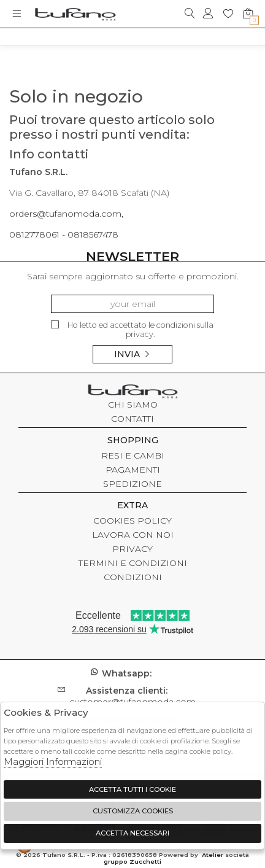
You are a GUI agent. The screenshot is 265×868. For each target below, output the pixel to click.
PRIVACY (132, 549)
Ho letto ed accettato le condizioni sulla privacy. (132, 330)
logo (75, 14)
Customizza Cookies (133, 811)
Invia (132, 354)
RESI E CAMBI (133, 455)
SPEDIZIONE (132, 484)
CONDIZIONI (133, 577)
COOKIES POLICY (132, 521)
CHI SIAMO (133, 405)
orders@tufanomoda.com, (66, 214)
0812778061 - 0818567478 (64, 234)
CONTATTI (132, 419)
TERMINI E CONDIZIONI (133, 563)
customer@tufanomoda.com (132, 696)
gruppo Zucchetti (132, 862)
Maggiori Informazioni (53, 761)
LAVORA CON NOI (133, 535)
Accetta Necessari (132, 833)
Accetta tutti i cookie (132, 789)
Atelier (213, 855)
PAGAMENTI (133, 470)
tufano (132, 393)
